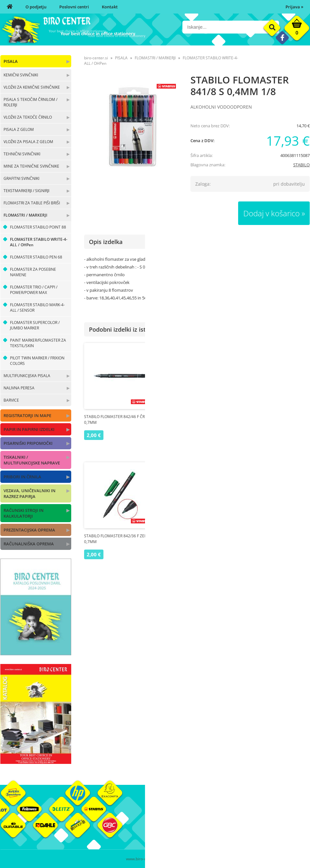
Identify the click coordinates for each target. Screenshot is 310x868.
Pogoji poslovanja (223, 823)
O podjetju (36, 7)
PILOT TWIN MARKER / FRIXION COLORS (37, 361)
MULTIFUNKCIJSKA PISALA (27, 376)
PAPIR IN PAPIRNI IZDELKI (29, 429)
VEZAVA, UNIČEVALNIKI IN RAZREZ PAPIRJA (29, 493)
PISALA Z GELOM (19, 129)
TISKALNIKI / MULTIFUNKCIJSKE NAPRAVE (32, 460)
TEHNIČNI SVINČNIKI (22, 154)
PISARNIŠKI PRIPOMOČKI (28, 443)
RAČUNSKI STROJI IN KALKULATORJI (24, 513)
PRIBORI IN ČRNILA (22, 477)
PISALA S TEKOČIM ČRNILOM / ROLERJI (30, 102)
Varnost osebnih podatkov (232, 832)
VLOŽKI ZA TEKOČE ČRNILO (28, 117)
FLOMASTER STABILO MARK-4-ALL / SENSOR (37, 307)
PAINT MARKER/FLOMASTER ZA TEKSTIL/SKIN (38, 343)
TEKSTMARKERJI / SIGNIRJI (26, 191)
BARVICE (11, 400)
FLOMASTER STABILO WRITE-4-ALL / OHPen (39, 242)
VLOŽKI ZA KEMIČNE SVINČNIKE (32, 87)
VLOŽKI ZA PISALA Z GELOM (28, 142)
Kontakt (110, 7)
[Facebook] (282, 38)
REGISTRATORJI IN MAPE (27, 415)
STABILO (301, 165)
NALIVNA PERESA (19, 388)
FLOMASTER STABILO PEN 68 (36, 257)
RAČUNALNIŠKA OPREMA (29, 544)
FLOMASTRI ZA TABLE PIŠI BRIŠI (32, 203)
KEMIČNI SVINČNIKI (21, 75)
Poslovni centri (74, 7)
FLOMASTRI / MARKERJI (25, 215)
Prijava (294, 7)
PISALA (11, 61)
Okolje (264, 813)
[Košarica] (297, 30)
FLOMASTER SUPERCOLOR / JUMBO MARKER (35, 325)
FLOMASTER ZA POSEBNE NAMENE (33, 272)
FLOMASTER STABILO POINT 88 (38, 227)
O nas (160, 813)
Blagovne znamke (275, 823)
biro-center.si (96, 58)
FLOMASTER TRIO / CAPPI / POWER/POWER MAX (34, 290)
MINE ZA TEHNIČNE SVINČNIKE (31, 166)
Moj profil (216, 813)
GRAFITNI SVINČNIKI (21, 178)
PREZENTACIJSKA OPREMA (29, 530)
